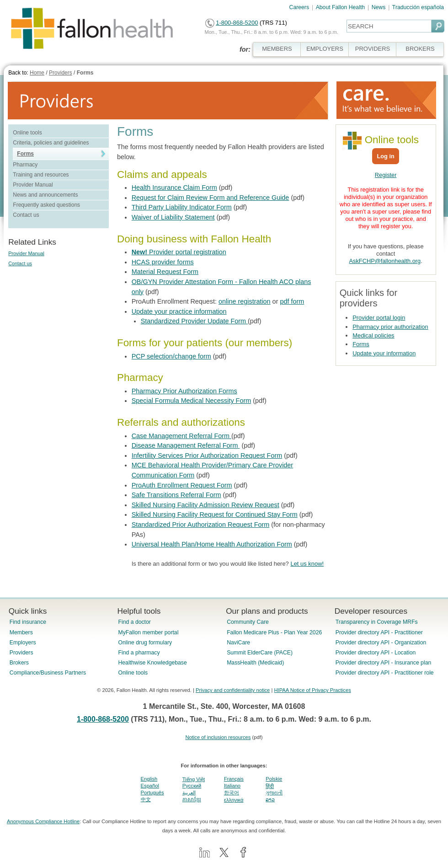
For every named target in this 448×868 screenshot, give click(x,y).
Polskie (274, 779)
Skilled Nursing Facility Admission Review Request (205, 505)
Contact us (26, 215)
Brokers (19, 663)
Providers (61, 73)
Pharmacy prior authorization (390, 327)
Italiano (232, 786)
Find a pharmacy (139, 653)
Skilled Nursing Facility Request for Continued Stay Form (215, 514)
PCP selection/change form (171, 356)
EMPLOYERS (325, 49)
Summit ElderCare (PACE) (260, 653)
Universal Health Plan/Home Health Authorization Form (212, 544)
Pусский (192, 786)
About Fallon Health (340, 7)
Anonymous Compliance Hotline (43, 821)
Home (37, 73)
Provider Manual (33, 185)
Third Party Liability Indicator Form (182, 207)
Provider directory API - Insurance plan (383, 663)
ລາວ (270, 799)
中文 (146, 799)
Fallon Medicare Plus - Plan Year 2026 (274, 632)
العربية (189, 793)
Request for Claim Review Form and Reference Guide (211, 198)
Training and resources (41, 175)
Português (152, 793)
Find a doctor (134, 622)
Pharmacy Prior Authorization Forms (184, 391)
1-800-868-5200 (237, 23)
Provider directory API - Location (376, 653)
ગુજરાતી (274, 793)
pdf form (292, 301)
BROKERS (420, 49)
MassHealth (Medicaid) (255, 663)
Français (234, 779)
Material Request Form (165, 272)
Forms (85, 73)
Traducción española (418, 7)
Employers (23, 643)
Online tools (27, 133)
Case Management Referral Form (181, 436)
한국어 (232, 793)
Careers (299, 7)
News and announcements (45, 195)
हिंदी (270, 786)
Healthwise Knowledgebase (152, 663)
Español (150, 786)
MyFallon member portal (148, 632)
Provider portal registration (179, 252)
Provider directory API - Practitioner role (385, 673)
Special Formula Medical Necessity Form (192, 401)
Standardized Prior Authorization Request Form (201, 525)
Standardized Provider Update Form (194, 321)
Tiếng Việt (194, 779)
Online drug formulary (145, 643)
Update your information (384, 353)
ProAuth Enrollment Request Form (182, 485)
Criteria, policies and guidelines (51, 143)
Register (386, 175)
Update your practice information (179, 311)
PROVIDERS (373, 49)
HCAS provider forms (163, 262)
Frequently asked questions (46, 205)
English (149, 779)
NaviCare (238, 643)
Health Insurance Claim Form (174, 188)
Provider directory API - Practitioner (379, 632)
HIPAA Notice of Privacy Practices (312, 690)
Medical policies (373, 335)
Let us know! (307, 564)
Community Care (248, 622)
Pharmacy (25, 165)
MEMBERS (277, 49)
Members (21, 632)
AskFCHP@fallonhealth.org (385, 261)
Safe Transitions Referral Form (176, 495)
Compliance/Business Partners (48, 673)
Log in (385, 156)
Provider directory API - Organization (381, 643)
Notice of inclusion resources (218, 737)
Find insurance (28, 622)
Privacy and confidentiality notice (233, 690)
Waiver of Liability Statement (173, 217)
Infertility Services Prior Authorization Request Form (207, 455)
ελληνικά (234, 800)
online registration (245, 301)
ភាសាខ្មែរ (192, 799)
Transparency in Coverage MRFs (377, 622)
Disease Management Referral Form (186, 445)
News (379, 7)
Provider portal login (379, 318)
